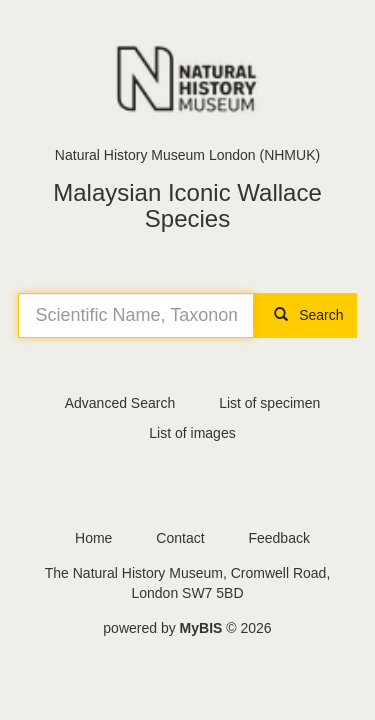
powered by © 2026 (187, 628)
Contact (180, 538)
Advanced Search (120, 403)
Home (93, 538)
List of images (192, 433)
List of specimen (269, 403)
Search (305, 315)
